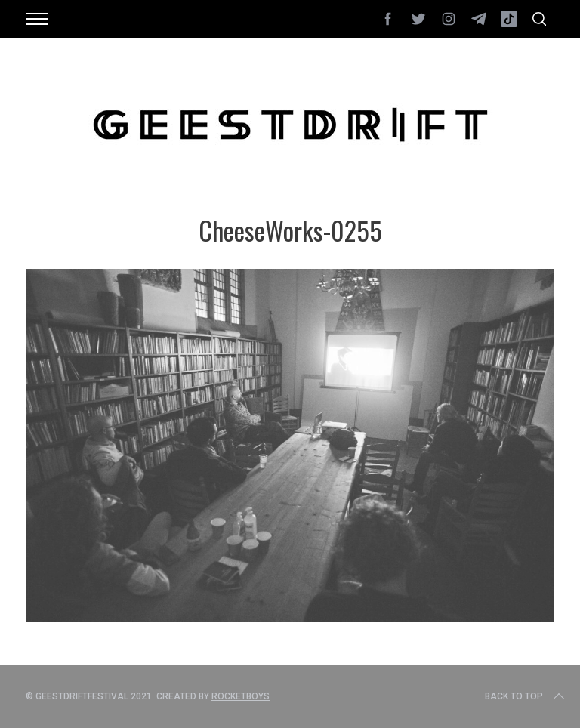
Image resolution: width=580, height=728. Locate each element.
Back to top (526, 696)
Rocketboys (241, 696)
